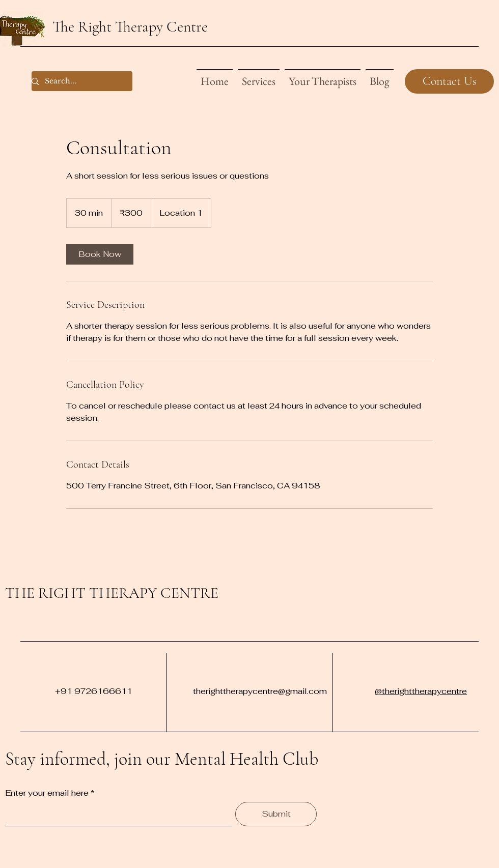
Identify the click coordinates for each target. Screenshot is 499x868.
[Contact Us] (449, 81)
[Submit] (276, 814)
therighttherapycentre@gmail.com (260, 691)
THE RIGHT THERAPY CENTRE (112, 593)
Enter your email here (47, 793)
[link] (100, 254)
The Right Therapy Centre (130, 27)
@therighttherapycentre (421, 691)
